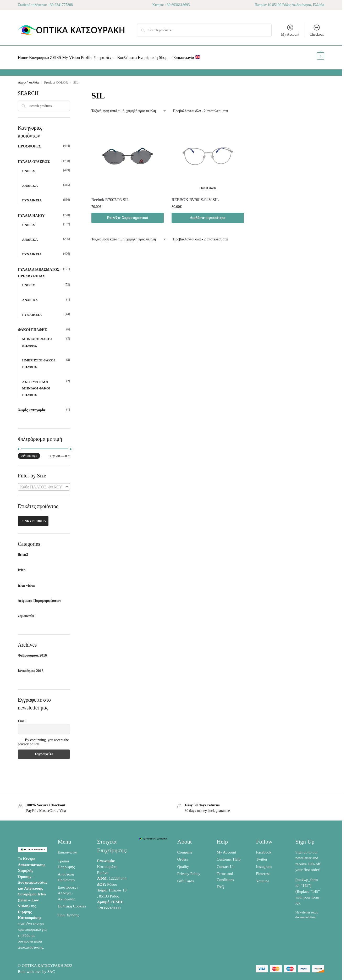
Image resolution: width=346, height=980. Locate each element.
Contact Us (225, 863)
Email (22, 718)
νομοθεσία (26, 613)
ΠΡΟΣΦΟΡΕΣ (29, 143)
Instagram (264, 863)
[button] (315, 56)
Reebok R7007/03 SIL (110, 197)
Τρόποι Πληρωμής (66, 861)
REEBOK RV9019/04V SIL (195, 197)
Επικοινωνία (67, 849)
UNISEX (29, 168)
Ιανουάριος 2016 (31, 668)
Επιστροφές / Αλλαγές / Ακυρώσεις (68, 890)
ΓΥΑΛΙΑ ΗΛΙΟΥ (31, 213)
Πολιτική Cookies (72, 903)
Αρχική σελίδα (28, 79)
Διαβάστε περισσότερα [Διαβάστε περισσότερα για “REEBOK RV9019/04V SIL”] (208, 215)
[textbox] (44, 484)
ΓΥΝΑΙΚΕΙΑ (32, 197)
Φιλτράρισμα (29, 453)
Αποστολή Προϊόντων (66, 874)
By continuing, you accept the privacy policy (43, 739)
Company (185, 849)
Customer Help (229, 856)
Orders (183, 856)
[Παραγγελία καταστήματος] (129, 108)
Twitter (262, 856)
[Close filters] (72, 90)
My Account (290, 30)
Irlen (22, 567)
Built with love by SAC (36, 969)
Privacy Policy (189, 871)
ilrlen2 (23, 552)
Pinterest (263, 871)
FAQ (220, 884)
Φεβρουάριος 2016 (32, 653)
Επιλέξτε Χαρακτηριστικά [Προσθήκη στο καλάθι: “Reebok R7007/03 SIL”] (127, 215)
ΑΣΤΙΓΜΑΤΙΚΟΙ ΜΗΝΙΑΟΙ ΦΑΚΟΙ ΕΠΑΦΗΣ (36, 385)
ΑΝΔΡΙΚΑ (30, 183)
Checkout (317, 30)
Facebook (263, 849)
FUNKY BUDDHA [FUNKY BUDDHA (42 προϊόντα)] (33, 518)
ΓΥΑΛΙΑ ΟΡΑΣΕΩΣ (34, 159)
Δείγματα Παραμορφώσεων (39, 598)
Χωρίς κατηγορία (31, 407)
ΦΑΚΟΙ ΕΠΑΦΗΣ (32, 327)
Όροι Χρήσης (68, 912)
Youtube (262, 878)
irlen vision (27, 582)
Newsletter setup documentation (307, 912)
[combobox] (44, 484)
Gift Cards (186, 878)
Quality (183, 863)
